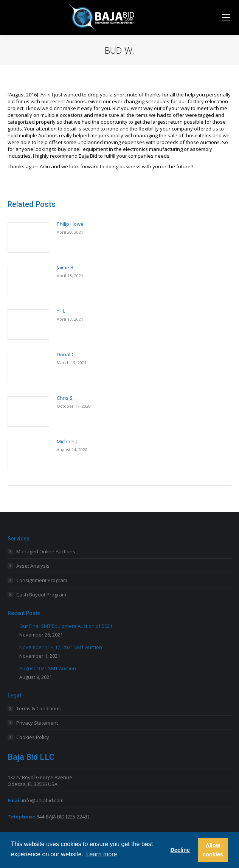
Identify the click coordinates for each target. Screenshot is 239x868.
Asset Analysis (33, 566)
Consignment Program (42, 580)
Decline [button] (180, 850)
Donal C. (66, 354)
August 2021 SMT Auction (48, 668)
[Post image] (28, 238)
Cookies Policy (33, 737)
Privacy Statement (37, 723)
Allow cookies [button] (213, 850)
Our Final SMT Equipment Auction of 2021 (66, 626)
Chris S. (65, 398)
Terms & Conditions (39, 708)
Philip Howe (70, 224)
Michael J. (67, 441)
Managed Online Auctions (46, 551)
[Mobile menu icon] (226, 17)
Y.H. (61, 311)
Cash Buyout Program (41, 595)
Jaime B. (66, 267)
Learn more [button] (102, 854)
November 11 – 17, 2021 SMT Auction (61, 647)
